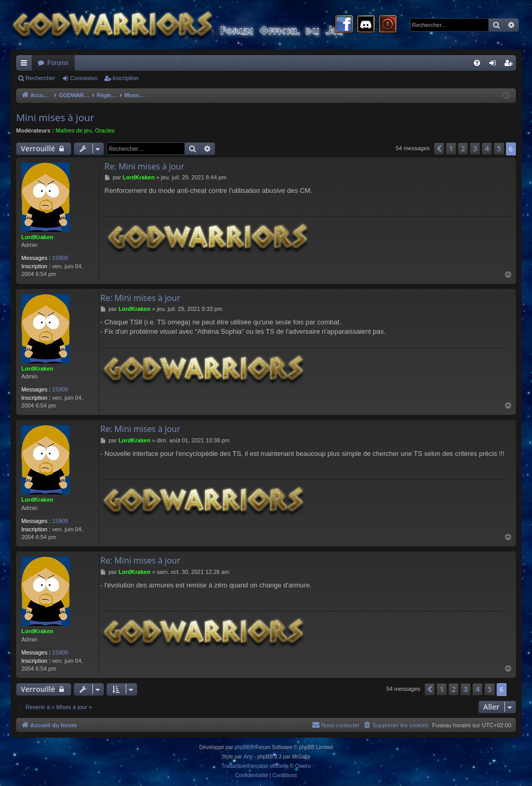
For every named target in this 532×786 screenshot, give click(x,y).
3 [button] (475, 148)
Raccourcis (26, 65)
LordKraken (37, 237)
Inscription (126, 78)
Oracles (105, 130)
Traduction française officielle (255, 766)
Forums (58, 63)
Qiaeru (303, 766)
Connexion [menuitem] (495, 65)
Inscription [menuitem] (510, 65)
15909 (60, 258)
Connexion (84, 78)
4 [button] (487, 148)
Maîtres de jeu (74, 130)
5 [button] (499, 148)
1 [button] (451, 148)
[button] (439, 149)
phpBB (242, 747)
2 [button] (463, 148)
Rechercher (40, 78)
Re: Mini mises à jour (144, 166)
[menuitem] (477, 63)
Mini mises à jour (55, 117)
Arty (248, 757)
